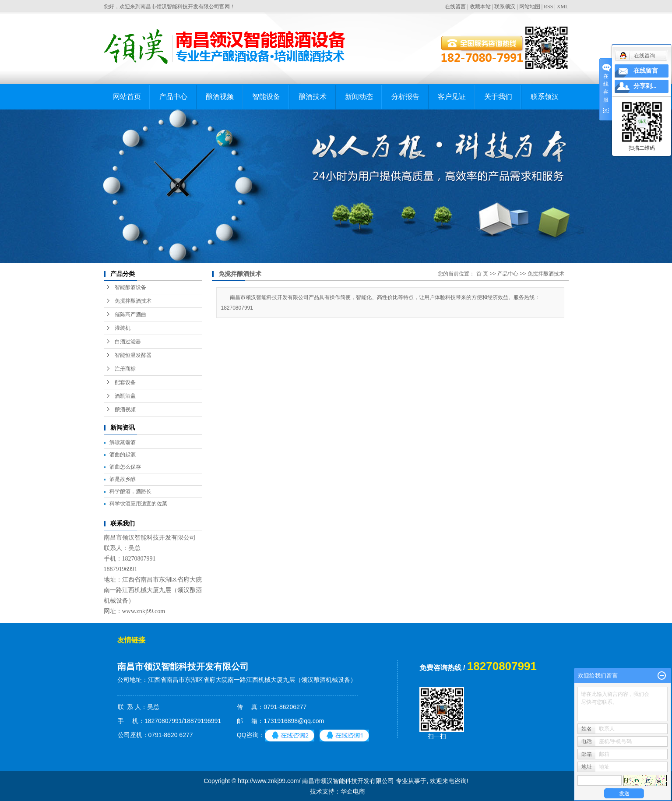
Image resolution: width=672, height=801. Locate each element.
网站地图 (530, 7)
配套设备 (125, 382)
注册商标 (125, 369)
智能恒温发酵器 (133, 355)
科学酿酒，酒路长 (130, 491)
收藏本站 (480, 7)
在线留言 (455, 7)
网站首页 (127, 97)
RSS (548, 7)
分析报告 (405, 97)
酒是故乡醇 (123, 479)
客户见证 (452, 97)
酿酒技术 (313, 97)
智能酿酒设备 (130, 287)
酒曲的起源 (123, 455)
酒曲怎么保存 (125, 467)
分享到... (645, 86)
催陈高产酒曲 (130, 314)
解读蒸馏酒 (123, 442)
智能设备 (266, 97)
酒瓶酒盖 (125, 396)
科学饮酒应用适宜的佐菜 (138, 504)
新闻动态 (359, 97)
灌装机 (123, 328)
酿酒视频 (220, 97)
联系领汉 (505, 7)
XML (563, 7)
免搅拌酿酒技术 (133, 301)
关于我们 (498, 97)
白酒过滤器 (128, 342)
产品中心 (173, 97)
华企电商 (353, 791)
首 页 (482, 274)
